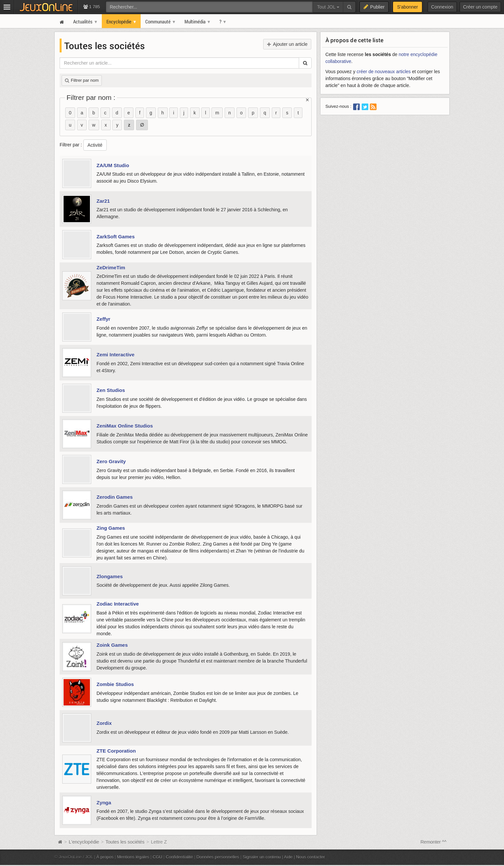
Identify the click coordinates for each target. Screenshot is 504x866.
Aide (288, 857)
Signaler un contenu (262, 857)
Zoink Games (112, 645)
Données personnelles (218, 857)
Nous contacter (311, 857)
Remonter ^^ (434, 842)
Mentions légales (133, 857)
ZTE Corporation (116, 751)
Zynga (104, 803)
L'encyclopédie (84, 842)
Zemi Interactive (115, 355)
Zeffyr (103, 319)
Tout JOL (328, 7)
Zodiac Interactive (118, 604)
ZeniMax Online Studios (125, 426)
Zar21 (103, 201)
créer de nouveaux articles (384, 72)
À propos (105, 857)
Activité (95, 145)
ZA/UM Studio (113, 165)
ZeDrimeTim (111, 268)
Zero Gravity (111, 461)
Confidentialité (179, 857)
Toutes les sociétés (126, 842)
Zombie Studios (115, 684)
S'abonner (407, 7)
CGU (158, 857)
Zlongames (110, 576)
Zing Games (111, 528)
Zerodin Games (115, 497)
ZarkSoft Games (116, 237)
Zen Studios (111, 390)
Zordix (104, 723)
